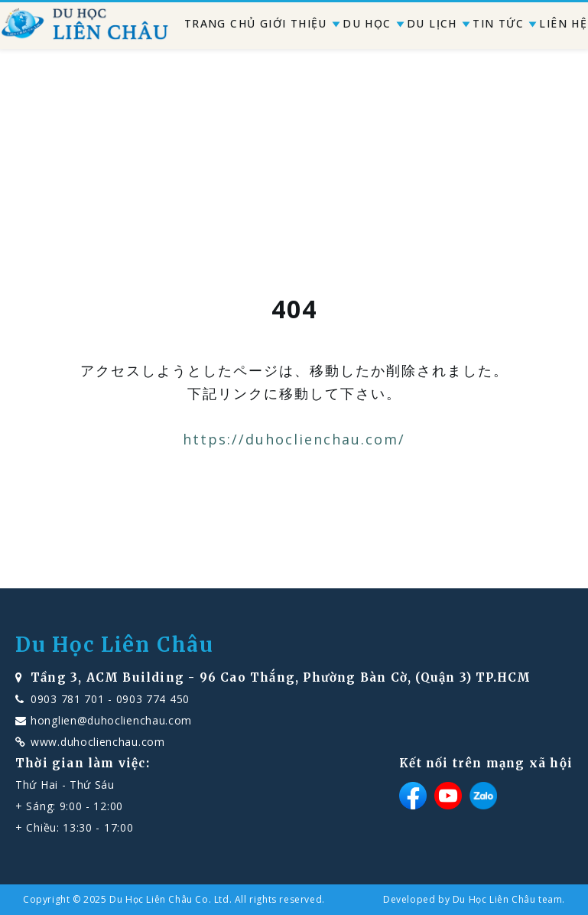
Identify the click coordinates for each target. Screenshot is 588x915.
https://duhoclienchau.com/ (294, 439)
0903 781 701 (67, 699)
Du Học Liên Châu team (508, 899)
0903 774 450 (153, 699)
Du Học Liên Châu (115, 645)
